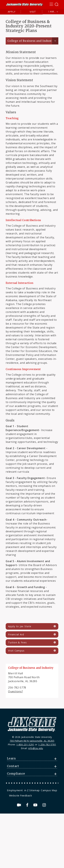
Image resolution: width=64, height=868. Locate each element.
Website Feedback (21, 795)
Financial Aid (16, 634)
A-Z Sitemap (32, 790)
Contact (13, 766)
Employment (15, 790)
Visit (33, 12)
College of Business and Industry (31, 41)
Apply (12, 12)
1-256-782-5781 (47, 745)
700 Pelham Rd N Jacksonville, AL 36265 (32, 741)
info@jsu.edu (36, 748)
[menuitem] (15, 790)
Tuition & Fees (17, 642)
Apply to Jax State (20, 626)
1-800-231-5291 (25, 745)
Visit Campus (16, 651)
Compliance (16, 774)
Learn (11, 758)
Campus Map (49, 790)
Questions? (16, 691)
